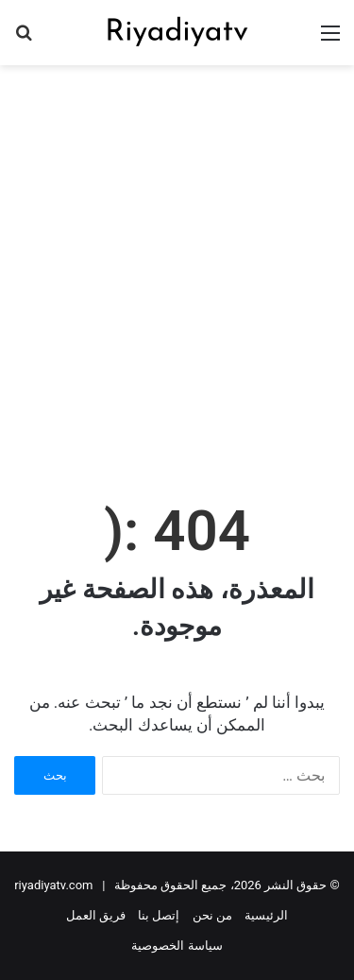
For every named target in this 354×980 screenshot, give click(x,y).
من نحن (212, 915)
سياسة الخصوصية (177, 946)
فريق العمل (96, 915)
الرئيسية (266, 915)
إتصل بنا (159, 915)
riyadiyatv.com (53, 885)
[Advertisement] (177, 261)
